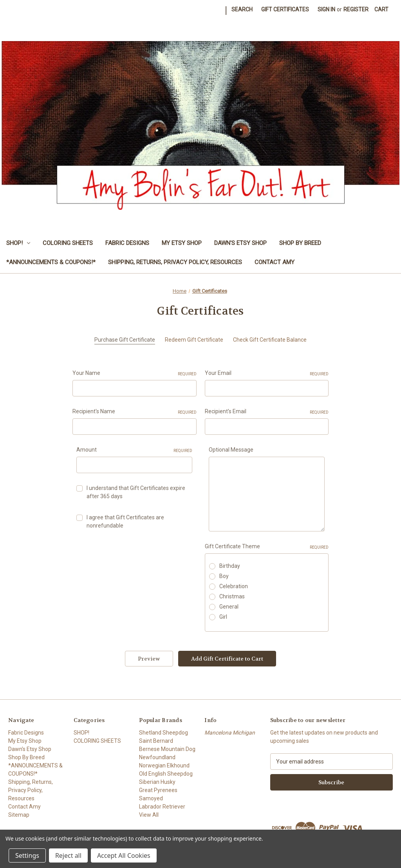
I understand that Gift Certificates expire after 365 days (136, 492)
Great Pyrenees (158, 790)
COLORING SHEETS (68, 243)
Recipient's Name (135, 412)
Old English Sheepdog (166, 774)
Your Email (267, 373)
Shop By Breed (300, 243)
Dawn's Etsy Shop (240, 243)
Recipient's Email (267, 412)
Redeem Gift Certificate (194, 340)
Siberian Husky (157, 782)
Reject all (68, 855)
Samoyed (151, 798)
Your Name (135, 373)
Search (242, 9)
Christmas (232, 596)
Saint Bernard (156, 741)
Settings (27, 855)
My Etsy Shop (182, 243)
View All (149, 815)
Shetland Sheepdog (163, 733)
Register (356, 9)
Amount (134, 450)
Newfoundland (157, 757)
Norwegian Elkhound (164, 765)
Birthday (230, 566)
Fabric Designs (127, 243)
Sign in (326, 9)
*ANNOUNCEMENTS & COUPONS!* (51, 262)
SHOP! (18, 243)
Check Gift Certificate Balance (270, 340)
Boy (224, 576)
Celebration (234, 586)
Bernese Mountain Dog (167, 749)
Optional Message (231, 450)
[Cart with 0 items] (381, 10)
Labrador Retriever (162, 807)
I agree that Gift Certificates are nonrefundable (125, 521)
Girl (223, 617)
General (229, 607)
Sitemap (19, 815)
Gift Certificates (285, 9)
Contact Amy (275, 262)
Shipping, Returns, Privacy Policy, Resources (175, 262)
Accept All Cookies (124, 855)
